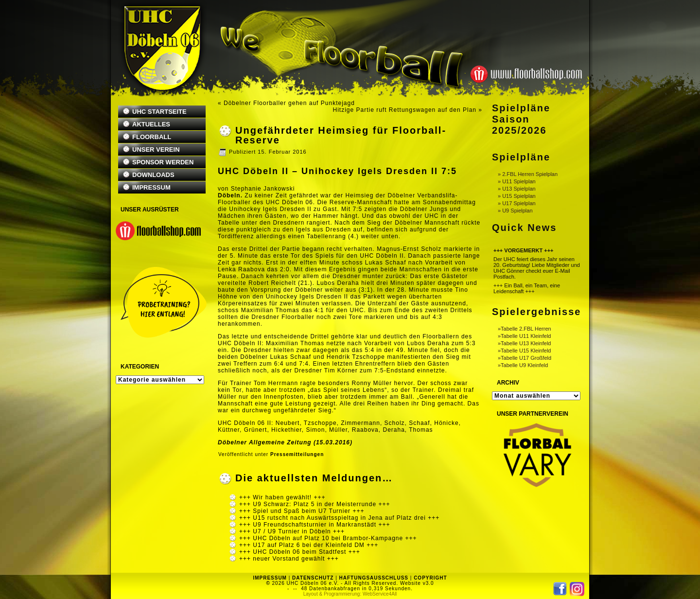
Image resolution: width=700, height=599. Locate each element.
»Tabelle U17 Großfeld (525, 358)
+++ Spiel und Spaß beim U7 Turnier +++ (302, 511)
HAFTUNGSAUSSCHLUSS (374, 578)
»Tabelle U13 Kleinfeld (524, 343)
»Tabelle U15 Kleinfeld (524, 351)
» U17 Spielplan (517, 203)
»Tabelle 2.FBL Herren (525, 329)
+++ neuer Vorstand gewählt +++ (289, 559)
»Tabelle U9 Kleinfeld (523, 365)
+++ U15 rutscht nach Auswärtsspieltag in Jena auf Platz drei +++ (339, 518)
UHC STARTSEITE (159, 112)
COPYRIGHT (430, 578)
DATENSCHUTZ (313, 578)
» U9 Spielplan (515, 211)
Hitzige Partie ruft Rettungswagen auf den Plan (405, 110)
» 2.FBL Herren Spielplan (528, 174)
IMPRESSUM (151, 187)
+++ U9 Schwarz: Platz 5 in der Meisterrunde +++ (315, 504)
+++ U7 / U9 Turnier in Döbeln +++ (292, 531)
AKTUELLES (151, 124)
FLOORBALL (152, 137)
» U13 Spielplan (517, 189)
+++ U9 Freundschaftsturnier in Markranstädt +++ (315, 525)
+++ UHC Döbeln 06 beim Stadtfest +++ (300, 552)
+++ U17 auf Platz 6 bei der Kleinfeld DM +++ (309, 545)
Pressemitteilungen (297, 454)
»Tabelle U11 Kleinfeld (524, 336)
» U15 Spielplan (517, 196)
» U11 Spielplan (517, 181)
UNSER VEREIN (156, 150)
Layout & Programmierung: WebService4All (350, 594)
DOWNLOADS (153, 175)
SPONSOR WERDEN (163, 162)
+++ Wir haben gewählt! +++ (282, 497)
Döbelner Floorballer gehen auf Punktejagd (289, 103)
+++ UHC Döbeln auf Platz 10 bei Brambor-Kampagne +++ (328, 538)
